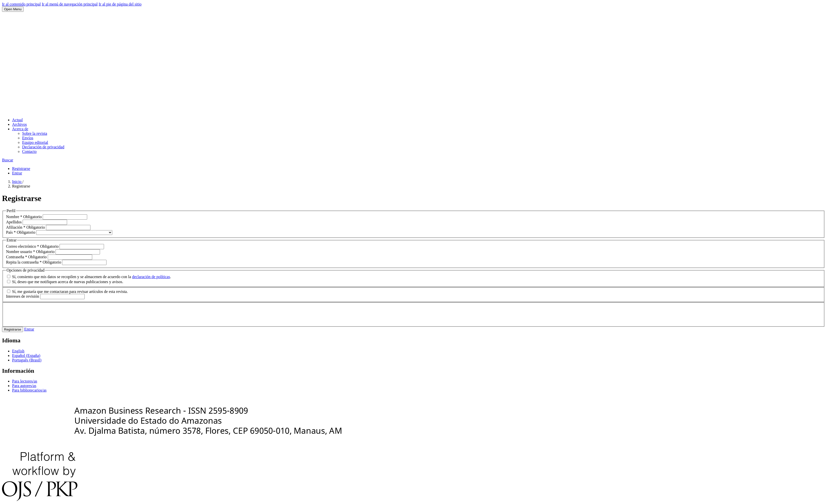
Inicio (17, 182)
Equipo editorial (35, 142)
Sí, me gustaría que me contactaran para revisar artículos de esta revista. (67, 292)
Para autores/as (24, 386)
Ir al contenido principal (21, 4)
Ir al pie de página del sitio (120, 4)
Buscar (8, 160)
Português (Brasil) (27, 360)
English (18, 351)
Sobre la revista (35, 133)
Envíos (28, 138)
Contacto (29, 151)
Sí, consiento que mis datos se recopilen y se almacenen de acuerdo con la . (89, 277)
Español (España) (26, 356)
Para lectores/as (25, 381)
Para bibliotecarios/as (29, 390)
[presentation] (44, 314)
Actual (17, 120)
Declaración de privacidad (43, 147)
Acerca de (20, 129)
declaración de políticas (151, 277)
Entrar (17, 173)
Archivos (19, 124)
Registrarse (21, 169)
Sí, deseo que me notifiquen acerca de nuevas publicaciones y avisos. (65, 282)
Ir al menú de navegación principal (70, 4)
